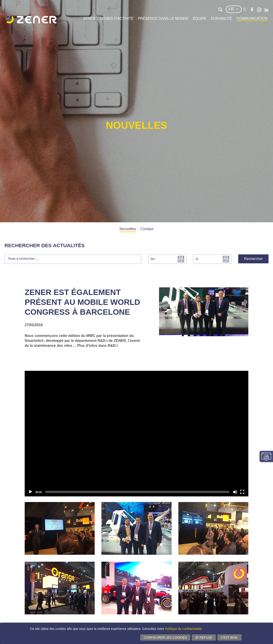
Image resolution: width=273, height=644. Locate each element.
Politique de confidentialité (183, 629)
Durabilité (221, 19)
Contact (147, 229)
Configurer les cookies (165, 637)
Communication (252, 19)
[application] (136, 434)
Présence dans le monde (163, 19)
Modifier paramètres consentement (266, 456)
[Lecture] (31, 492)
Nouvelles (128, 229)
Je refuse (204, 637)
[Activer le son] (235, 492)
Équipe (200, 19)
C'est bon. (229, 637)
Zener (89, 19)
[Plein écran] (242, 492)
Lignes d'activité (117, 19)
